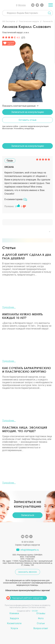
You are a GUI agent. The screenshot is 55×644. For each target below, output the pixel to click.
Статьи (41, 623)
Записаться (28, 515)
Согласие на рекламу (37, 607)
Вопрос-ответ (41, 628)
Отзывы (41, 613)
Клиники (14, 613)
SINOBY (35, 611)
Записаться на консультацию (28, 112)
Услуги (14, 628)
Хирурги (14, 618)
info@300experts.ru (30, 550)
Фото (41, 618)
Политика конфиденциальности (18, 605)
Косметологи (14, 623)
